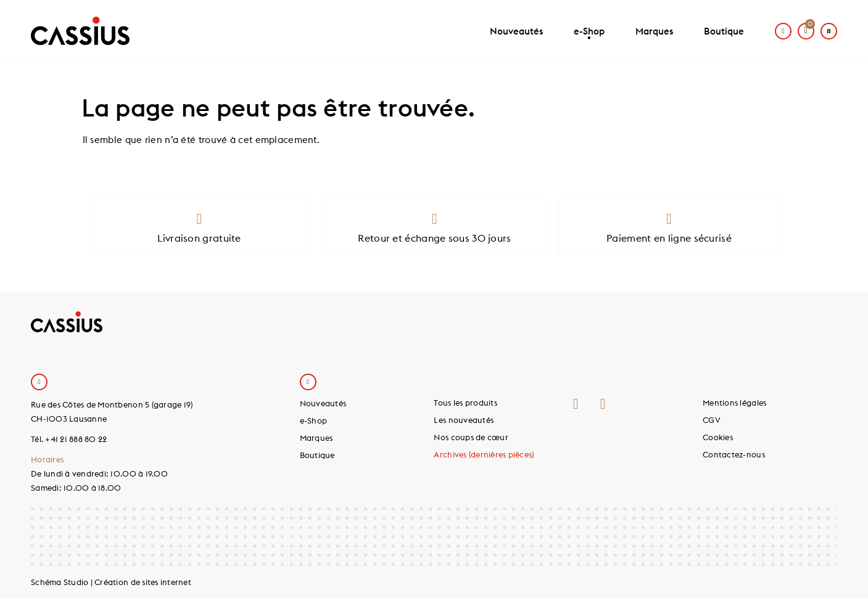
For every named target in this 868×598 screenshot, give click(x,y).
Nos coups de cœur (471, 437)
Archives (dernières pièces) (484, 454)
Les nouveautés (464, 420)
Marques (654, 31)
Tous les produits (465, 403)
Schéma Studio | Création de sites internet (111, 582)
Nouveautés (516, 31)
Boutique (724, 31)
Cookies (718, 437)
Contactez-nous (734, 454)
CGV (712, 420)
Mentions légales (734, 403)
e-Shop (589, 36)
